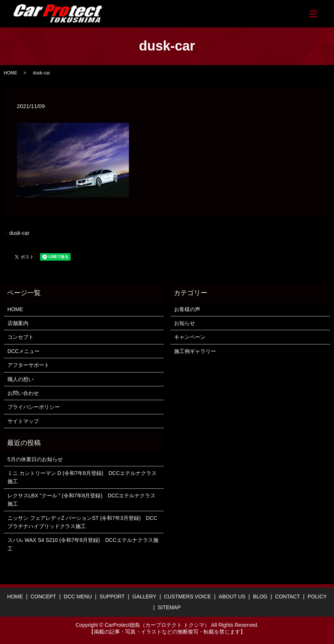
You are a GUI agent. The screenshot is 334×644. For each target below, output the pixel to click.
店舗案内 (18, 323)
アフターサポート (28, 365)
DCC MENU (78, 597)
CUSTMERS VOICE (188, 597)
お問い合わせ (23, 393)
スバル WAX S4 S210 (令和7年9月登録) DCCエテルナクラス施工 (83, 544)
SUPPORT (112, 597)
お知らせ (185, 323)
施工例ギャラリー (195, 351)
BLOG (260, 597)
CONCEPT (43, 597)
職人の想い (21, 379)
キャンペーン (190, 337)
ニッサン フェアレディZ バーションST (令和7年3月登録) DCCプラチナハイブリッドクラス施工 (82, 522)
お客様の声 (187, 309)
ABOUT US (232, 597)
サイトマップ (23, 421)
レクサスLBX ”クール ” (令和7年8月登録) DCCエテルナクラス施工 (82, 500)
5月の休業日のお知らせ (35, 459)
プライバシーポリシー (34, 407)
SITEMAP (169, 607)
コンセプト (21, 337)
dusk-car (19, 233)
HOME (10, 73)
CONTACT (287, 597)
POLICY (317, 597)
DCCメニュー (24, 351)
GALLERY (144, 597)
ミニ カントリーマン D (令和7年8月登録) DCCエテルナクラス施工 (82, 477)
